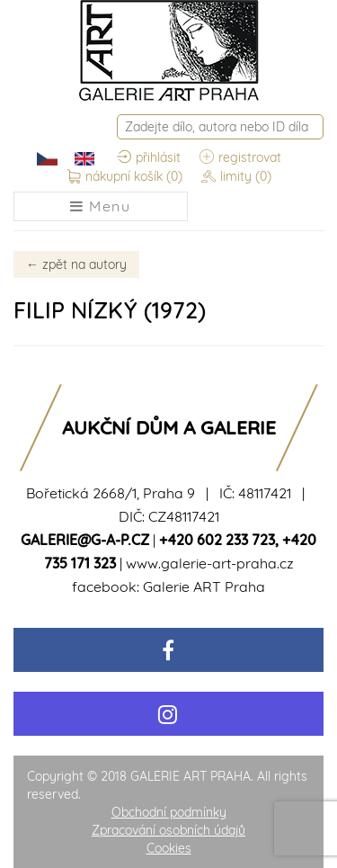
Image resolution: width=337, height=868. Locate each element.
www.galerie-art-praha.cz (210, 563)
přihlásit (149, 158)
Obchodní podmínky (169, 812)
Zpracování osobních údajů (168, 830)
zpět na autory (76, 264)
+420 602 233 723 (217, 540)
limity (236, 177)
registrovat (240, 158)
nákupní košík (124, 177)
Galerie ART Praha (204, 586)
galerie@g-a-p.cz (85, 540)
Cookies (169, 848)
